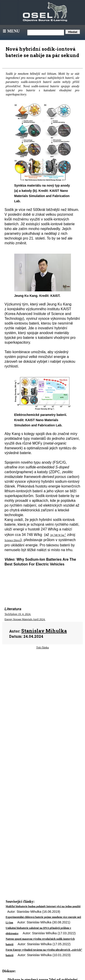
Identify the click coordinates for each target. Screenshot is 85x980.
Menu (11, 31)
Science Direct (12, 540)
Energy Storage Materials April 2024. (25, 619)
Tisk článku (43, 647)
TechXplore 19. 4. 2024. (18, 614)
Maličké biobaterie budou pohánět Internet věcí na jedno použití (43, 906)
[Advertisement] (42, 692)
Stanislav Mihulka (44, 631)
